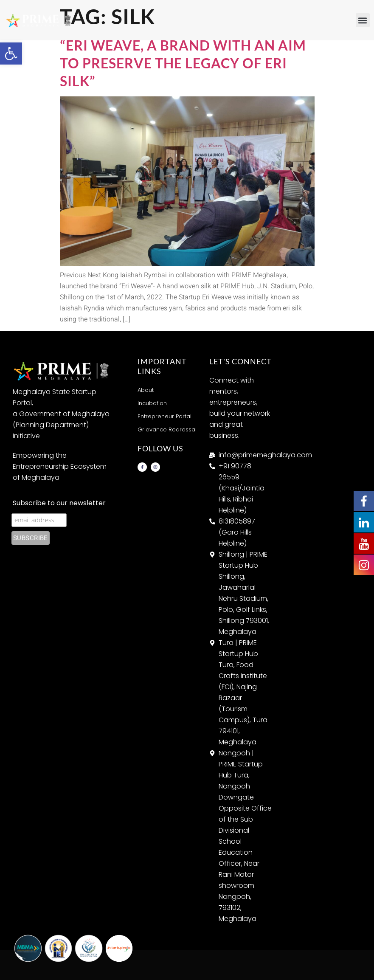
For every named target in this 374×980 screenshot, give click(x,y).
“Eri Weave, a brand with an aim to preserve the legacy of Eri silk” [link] (183, 63)
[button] (363, 20)
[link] (11, 54)
